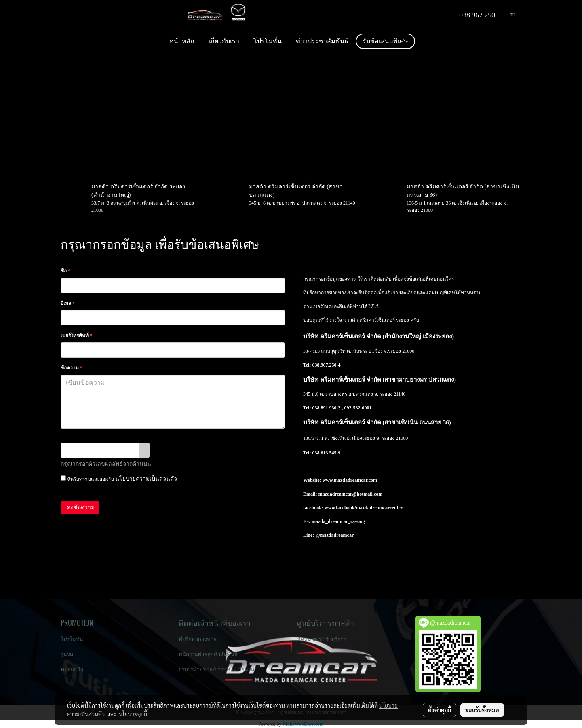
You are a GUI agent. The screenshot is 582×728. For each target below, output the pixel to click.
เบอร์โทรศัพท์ (76, 336)
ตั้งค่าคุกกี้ (440, 710)
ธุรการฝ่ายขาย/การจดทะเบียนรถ (216, 669)
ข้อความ (72, 368)
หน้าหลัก (182, 41)
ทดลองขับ (72, 669)
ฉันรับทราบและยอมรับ (119, 479)
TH (509, 15)
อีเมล (68, 303)
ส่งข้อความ (80, 507)
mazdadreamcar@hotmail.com (351, 494)
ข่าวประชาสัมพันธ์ (322, 41)
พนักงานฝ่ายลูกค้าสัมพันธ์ (208, 654)
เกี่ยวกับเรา (224, 41)
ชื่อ (65, 271)
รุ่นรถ (67, 654)
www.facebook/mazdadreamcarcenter (364, 508)
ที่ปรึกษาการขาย (198, 639)
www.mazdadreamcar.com (350, 480)
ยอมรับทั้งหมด (482, 710)
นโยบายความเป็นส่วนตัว (146, 479)
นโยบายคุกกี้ (133, 714)
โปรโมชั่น (268, 41)
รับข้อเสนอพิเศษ (385, 41)
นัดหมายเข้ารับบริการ (322, 639)
